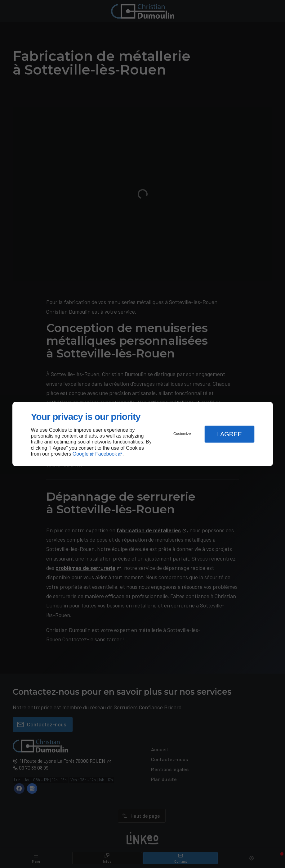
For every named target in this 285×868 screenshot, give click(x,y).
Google (81, 454)
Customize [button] (182, 434)
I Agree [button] (229, 434)
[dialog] (143, 434)
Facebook (106, 454)
